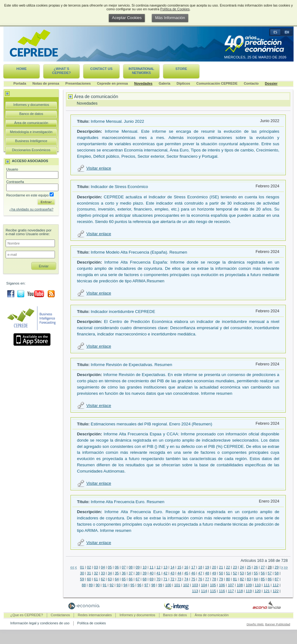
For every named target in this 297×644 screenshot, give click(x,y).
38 (138, 573)
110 (258, 585)
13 (166, 567)
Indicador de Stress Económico (119, 187)
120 (258, 591)
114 (204, 591)
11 (151, 567)
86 (270, 579)
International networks (141, 71)
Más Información (170, 18)
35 (117, 573)
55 (256, 573)
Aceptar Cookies (127, 18)
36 (124, 573)
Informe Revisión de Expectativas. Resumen (131, 365)
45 (186, 573)
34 (110, 573)
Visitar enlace (99, 168)
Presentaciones (78, 83)
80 (228, 579)
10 (145, 567)
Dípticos (183, 83)
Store (181, 69)
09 (138, 567)
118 (240, 591)
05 (110, 567)
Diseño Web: (255, 624)
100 (168, 585)
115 (213, 591)
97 (146, 585)
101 (177, 585)
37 (131, 573)
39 (145, 573)
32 (96, 573)
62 (103, 579)
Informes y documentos (31, 105)
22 (228, 567)
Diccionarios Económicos (31, 150)
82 (242, 579)
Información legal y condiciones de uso (40, 623)
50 (221, 573)
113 (195, 591)
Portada (20, 83)
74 (186, 579)
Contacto (251, 83)
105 (213, 585)
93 (119, 585)
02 (89, 567)
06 (117, 567)
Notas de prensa (46, 83)
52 (235, 573)
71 (166, 579)
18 (200, 567)
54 (249, 573)
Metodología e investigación (31, 132)
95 (132, 585)
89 (91, 585)
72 (172, 579)
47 (200, 573)
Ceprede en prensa (112, 83)
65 (124, 579)
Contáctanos (61, 615)
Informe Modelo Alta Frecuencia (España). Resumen (139, 252)
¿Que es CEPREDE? (27, 615)
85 (263, 579)
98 (153, 585)
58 (277, 573)
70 (159, 579)
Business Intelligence (31, 141)
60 (89, 579)
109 (249, 585)
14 (172, 567)
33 (103, 573)
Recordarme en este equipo (30, 195)
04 (103, 567)
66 (131, 579)
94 (126, 585)
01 (82, 567)
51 (228, 573)
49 (214, 573)
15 (179, 567)
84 (256, 579)
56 (263, 573)
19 (207, 567)
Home (22, 69)
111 (267, 585)
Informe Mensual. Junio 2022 (117, 121)
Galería (165, 83)
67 (138, 579)
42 (166, 573)
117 (231, 591)
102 (186, 585)
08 (131, 567)
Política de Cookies (175, 9)
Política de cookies (92, 623)
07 (124, 567)
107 (231, 585)
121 (267, 591)
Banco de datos (31, 114)
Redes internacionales (95, 615)
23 (235, 567)
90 (98, 585)
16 (186, 567)
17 (193, 567)
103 (195, 585)
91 (105, 585)
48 (207, 573)
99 (160, 585)
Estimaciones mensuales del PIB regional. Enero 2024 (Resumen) (151, 424)
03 (96, 567)
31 (89, 573)
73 (179, 579)
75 (193, 579)
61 (96, 579)
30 (82, 573)
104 (204, 585)
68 (145, 579)
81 (235, 579)
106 (222, 585)
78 (214, 579)
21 (221, 567)
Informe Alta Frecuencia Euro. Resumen (128, 502)
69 (151, 579)
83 (249, 579)
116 (222, 591)
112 (276, 585)
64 (117, 579)
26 (256, 567)
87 (277, 579)
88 (84, 585)
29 (277, 567)
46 (193, 573)
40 (151, 573)
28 (270, 567)
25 (249, 567)
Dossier (271, 83)
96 (139, 585)
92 (112, 585)
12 (159, 567)
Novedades (143, 83)
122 (276, 591)
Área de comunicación (31, 123)
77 (207, 579)
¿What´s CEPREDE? (61, 71)
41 (159, 573)
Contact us (101, 69)
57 (270, 573)
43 (172, 573)
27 (263, 567)
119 (249, 591)
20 (214, 567)
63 (110, 579)
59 (82, 579)
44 (179, 573)
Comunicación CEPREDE (217, 83)
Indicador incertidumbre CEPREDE (123, 312)
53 (242, 573)
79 (221, 579)
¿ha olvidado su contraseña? (31, 209)
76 (200, 579)
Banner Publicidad (278, 624)
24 (242, 567)
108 (240, 585)
